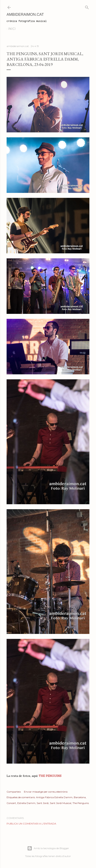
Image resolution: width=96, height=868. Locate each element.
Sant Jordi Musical (61, 803)
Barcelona (80, 797)
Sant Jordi (43, 803)
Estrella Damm (26, 803)
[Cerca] (87, 7)
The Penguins (81, 803)
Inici (12, 29)
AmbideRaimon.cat (25, 15)
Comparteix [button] (14, 792)
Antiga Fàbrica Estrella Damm (54, 797)
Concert (11, 803)
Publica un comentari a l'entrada (31, 824)
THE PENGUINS (50, 776)
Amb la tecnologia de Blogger (48, 848)
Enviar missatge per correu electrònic (46, 792)
